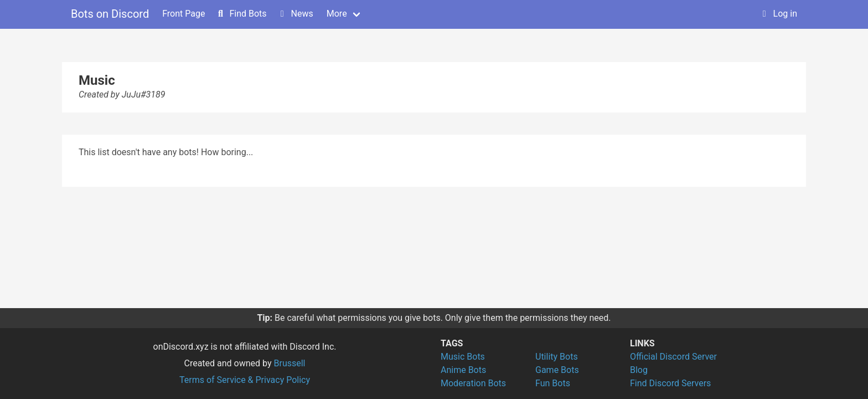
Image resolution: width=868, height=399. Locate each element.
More (337, 14)
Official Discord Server (673, 357)
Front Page (184, 14)
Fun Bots (553, 383)
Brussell (290, 363)
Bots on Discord (110, 14)
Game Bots (557, 370)
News (296, 14)
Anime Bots (463, 370)
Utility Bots (557, 357)
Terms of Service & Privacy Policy (245, 380)
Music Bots (463, 357)
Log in (779, 14)
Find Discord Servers (670, 383)
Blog (639, 370)
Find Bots (241, 14)
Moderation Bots (473, 383)
